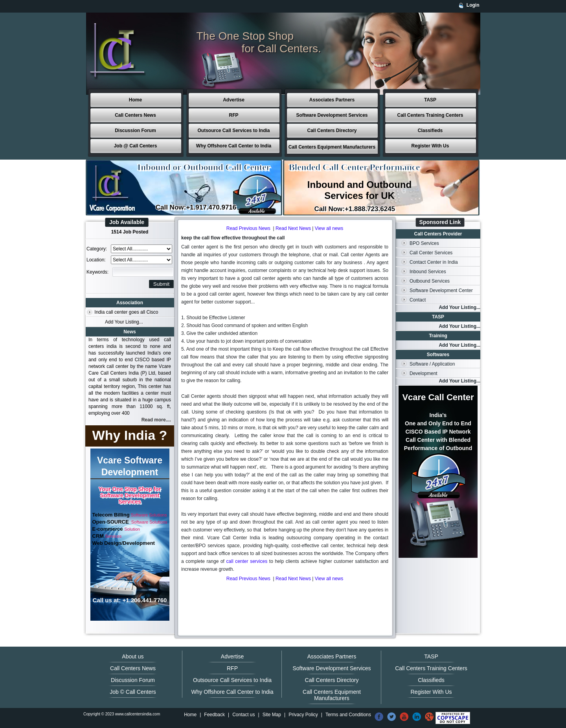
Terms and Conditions (348, 715)
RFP (234, 115)
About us (133, 656)
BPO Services (424, 243)
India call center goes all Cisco (126, 312)
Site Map (272, 715)
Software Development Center (441, 290)
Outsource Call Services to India (233, 131)
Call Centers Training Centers (430, 115)
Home (135, 100)
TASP (430, 100)
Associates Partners (332, 100)
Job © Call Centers (133, 692)
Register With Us (430, 146)
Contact (418, 300)
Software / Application (432, 364)
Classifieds (430, 131)
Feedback (214, 715)
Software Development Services (332, 115)
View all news (329, 228)
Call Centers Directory (332, 131)
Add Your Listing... (124, 322)
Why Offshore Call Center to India (234, 146)
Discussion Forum (135, 131)
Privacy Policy (303, 715)
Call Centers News (135, 115)
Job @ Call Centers (136, 146)
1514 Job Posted (130, 232)
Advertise (234, 100)
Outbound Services (430, 281)
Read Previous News (248, 228)
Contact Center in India (434, 262)
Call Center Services (431, 253)
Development (424, 373)
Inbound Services (428, 272)
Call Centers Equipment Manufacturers (332, 147)
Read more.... (156, 420)
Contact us (243, 715)
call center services (247, 561)
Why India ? (130, 435)
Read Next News (293, 228)
